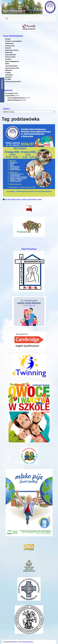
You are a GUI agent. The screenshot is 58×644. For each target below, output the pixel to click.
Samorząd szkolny (11, 66)
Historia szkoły (10, 57)
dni (6, 200)
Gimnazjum (9, 75)
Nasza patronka (10, 55)
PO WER (8, 79)
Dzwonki (8, 48)
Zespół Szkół (10, 96)
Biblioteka (9, 70)
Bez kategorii (10, 93)
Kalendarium (9, 43)
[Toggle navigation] (7, 18)
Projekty (8, 73)
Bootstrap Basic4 (28, 642)
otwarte (24, 200)
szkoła (39, 200)
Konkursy (8, 77)
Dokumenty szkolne (12, 50)
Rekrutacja (9, 52)
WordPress (13, 642)
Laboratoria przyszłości (13, 82)
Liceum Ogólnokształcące (16, 98)
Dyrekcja (8, 59)
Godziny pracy (10, 46)
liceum (19, 200)
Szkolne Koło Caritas (12, 68)
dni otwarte (12, 200)
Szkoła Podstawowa (14, 100)
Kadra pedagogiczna (12, 61)
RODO (7, 64)
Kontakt (8, 39)
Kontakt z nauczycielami (13, 41)
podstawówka (32, 200)
